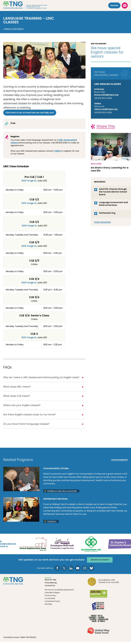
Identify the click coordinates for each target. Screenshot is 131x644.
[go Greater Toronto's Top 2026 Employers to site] (99, 610)
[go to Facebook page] (57, 570)
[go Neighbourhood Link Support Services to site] (91, 546)
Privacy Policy (50, 597)
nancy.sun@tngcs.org (106, 109)
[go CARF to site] (103, 585)
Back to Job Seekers (14, 29)
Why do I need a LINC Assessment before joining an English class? (41, 377)
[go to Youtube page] (78, 570)
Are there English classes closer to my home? (29, 416)
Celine (57, 151)
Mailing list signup (100, 562)
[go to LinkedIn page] (71, 570)
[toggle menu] (125, 5)
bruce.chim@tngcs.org (106, 95)
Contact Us (50, 587)
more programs (119, 462)
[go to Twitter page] (64, 570)
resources (102, 222)
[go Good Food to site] (99, 597)
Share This (106, 126)
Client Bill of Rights (52, 595)
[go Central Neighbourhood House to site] (33, 546)
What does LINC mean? (17, 387)
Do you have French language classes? (26, 426)
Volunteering (51, 585)
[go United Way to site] (99, 634)
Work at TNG (50, 582)
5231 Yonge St (29, 181)
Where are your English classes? (22, 406)
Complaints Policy (52, 603)
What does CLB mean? (17, 397)
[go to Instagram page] (85, 570)
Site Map (48, 606)
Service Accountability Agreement (59, 592)
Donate (114, 5)
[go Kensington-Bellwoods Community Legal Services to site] (62, 546)
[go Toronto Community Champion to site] (99, 622)
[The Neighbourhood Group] (29, 5)
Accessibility (50, 600)
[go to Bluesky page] (91, 570)
